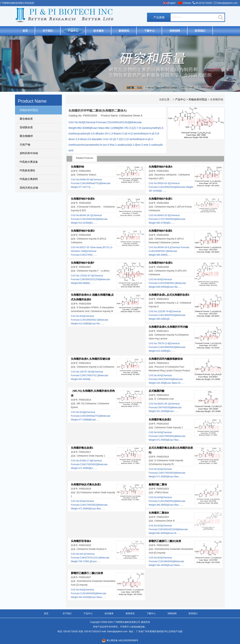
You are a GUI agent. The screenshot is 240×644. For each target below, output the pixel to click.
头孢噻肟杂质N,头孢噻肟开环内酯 (168, 327)
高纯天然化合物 (29, 188)
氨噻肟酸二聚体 (158, 484)
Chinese (187, 3)
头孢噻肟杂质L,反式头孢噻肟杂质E (169, 295)
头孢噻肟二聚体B (159, 513)
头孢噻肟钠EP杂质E (160, 231)
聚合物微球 (26, 136)
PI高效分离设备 (29, 162)
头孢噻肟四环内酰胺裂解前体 (166, 359)
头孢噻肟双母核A (81, 541)
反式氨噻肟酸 (157, 391)
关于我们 (48, 31)
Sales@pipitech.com (227, 3)
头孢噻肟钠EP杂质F (83, 263)
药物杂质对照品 (29, 110)
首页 (25, 31)
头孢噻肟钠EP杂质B (83, 199)
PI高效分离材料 (29, 179)
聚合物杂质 (26, 119)
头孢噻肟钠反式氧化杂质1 (86, 484)
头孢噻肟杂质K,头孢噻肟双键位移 (91, 359)
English (172, 3)
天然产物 (25, 145)
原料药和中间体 (29, 153)
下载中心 (149, 31)
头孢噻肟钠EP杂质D (83, 231)
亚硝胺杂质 (26, 127)
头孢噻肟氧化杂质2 (160, 419)
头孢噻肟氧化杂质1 (82, 448)
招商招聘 (175, 31)
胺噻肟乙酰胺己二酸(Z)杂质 (87, 573)
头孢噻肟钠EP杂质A (161, 167)
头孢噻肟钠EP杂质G (161, 263)
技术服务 (99, 31)
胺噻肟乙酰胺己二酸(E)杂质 (165, 541)
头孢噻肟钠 (77, 167)
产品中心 (73, 31)
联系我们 (200, 31)
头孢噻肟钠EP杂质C (161, 199)
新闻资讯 (124, 31)
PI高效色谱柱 (27, 170)
